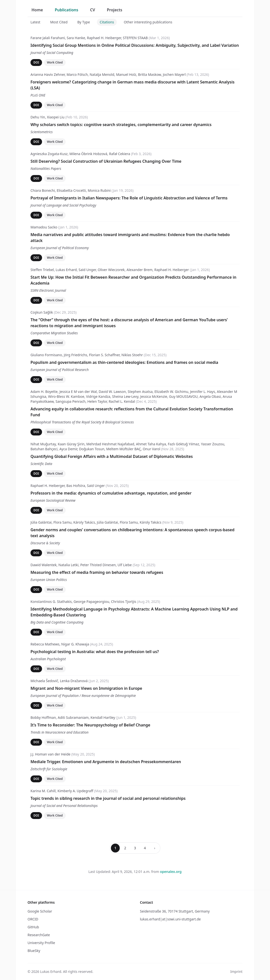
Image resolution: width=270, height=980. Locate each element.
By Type (84, 22)
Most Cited (59, 22)
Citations (107, 22)
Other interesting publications (148, 22)
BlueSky (34, 951)
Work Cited (55, 62)
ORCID (33, 919)
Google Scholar (40, 911)
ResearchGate (39, 935)
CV (92, 10)
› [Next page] (155, 848)
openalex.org (171, 872)
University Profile (41, 943)
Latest (35, 22)
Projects (115, 10)
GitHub (33, 927)
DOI (36, 62)
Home (37, 10)
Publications (67, 10)
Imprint (236, 972)
